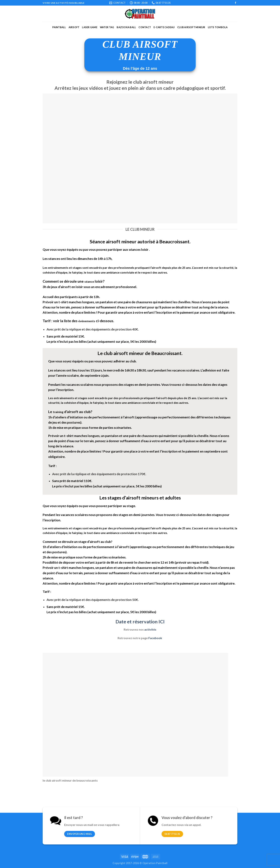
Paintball (59, 27)
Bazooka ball (126, 27)
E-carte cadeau (164, 27)
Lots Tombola (218, 27)
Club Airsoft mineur (191, 27)
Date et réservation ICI (140, 622)
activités (150, 629)
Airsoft (74, 27)
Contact (145, 27)
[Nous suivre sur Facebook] (235, 3)
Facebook (155, 638)
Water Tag (107, 27)
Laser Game (90, 27)
